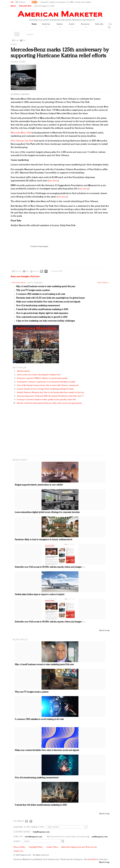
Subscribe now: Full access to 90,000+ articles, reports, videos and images (48, 567)
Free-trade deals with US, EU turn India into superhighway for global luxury (51, 298)
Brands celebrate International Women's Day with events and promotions (49, 403)
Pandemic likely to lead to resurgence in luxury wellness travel (43, 540)
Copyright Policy (36, 847)
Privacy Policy (20, 847)
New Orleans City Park (22, 141)
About (13, 6)
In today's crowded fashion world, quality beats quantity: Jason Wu (46, 400)
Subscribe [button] (99, 24)
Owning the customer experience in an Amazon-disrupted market (46, 382)
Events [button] (72, 25)
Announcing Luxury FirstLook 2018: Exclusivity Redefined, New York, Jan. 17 (50, 396)
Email (17, 40)
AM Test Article (24, 371)
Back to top (104, 631)
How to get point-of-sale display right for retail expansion (42, 313)
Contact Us (18, 851)
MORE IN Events (20, 460)
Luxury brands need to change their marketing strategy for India (45, 389)
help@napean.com (41, 832)
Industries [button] (46, 25)
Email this (18, 271)
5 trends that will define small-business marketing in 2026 (42, 309)
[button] (21, 2)
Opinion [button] (60, 25)
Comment (30, 35)
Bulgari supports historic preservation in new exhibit (39, 485)
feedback (93, 859)
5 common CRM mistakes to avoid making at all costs (41, 294)
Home (34, 24)
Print (24, 40)
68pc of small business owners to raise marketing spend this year (46, 287)
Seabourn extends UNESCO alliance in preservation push (42, 378)
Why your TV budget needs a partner (33, 290)
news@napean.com (34, 837)
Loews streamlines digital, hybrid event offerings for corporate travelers (47, 512)
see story (53, 181)
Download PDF (57, 271)
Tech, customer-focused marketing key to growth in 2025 (42, 317)
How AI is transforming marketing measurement (38, 306)
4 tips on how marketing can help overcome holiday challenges (45, 321)
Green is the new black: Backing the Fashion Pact (39, 375)
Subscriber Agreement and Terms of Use (79, 847)
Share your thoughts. (25, 277)
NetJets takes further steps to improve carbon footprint (40, 595)
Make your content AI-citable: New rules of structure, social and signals (48, 302)
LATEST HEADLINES (35, 283)
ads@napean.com (100, 837)
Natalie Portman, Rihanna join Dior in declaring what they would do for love (51, 393)
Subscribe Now (25, 6)
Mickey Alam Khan (21, 94)
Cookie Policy (52, 847)
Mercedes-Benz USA (21, 133)
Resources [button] (85, 25)
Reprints (36, 271)
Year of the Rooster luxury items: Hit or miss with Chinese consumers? (48, 385)
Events (14, 45)
